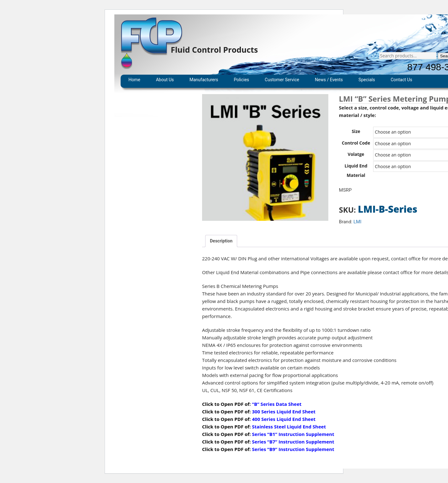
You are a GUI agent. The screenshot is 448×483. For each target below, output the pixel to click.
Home (134, 80)
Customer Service (282, 80)
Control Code (356, 143)
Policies (241, 80)
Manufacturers (204, 80)
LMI (357, 222)
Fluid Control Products (214, 50)
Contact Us (401, 80)
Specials (367, 80)
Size (356, 131)
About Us (165, 80)
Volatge (356, 154)
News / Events (329, 80)
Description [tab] (221, 241)
